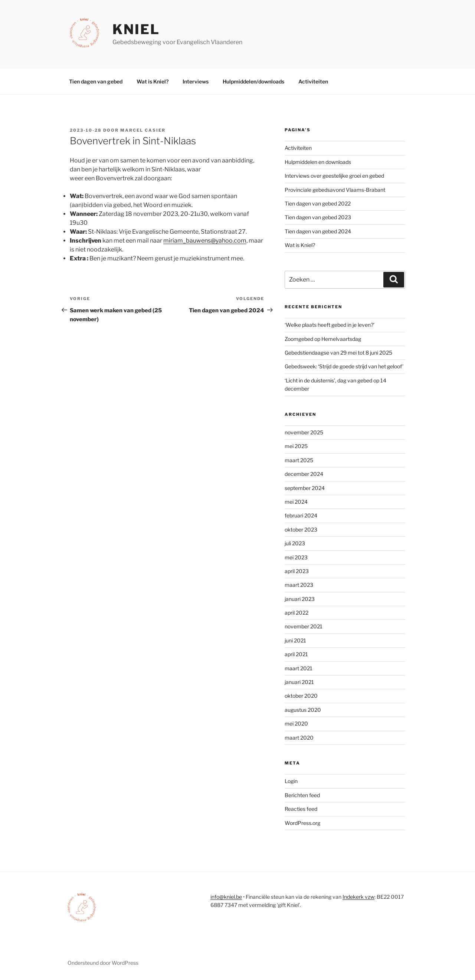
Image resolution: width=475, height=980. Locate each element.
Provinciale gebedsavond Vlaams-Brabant (335, 190)
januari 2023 (300, 599)
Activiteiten (313, 81)
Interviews (196, 81)
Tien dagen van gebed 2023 (318, 217)
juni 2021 (295, 640)
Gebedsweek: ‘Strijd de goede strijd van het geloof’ (344, 366)
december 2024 (304, 474)
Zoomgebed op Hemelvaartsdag (323, 339)
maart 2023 (299, 585)
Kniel (136, 29)
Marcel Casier (143, 130)
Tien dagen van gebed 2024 (318, 231)
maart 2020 (299, 738)
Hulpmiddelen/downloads (253, 81)
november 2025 (304, 432)
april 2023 (297, 571)
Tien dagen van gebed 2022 (318, 203)
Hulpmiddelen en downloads (318, 162)
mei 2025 (296, 446)
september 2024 (305, 488)
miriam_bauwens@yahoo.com (205, 241)
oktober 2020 (301, 696)
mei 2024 (296, 502)
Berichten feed (302, 795)
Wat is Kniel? (153, 81)
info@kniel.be (226, 897)
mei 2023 (296, 557)
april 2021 (296, 654)
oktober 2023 (301, 530)
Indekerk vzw (358, 897)
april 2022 (297, 613)
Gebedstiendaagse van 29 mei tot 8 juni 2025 (338, 353)
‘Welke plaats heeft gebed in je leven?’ (330, 325)
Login (291, 781)
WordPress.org (302, 823)
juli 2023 (295, 543)
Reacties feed (301, 809)
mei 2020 (296, 724)
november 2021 (304, 626)
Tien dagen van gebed (96, 81)
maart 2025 (299, 460)
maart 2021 (299, 668)
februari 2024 (301, 515)
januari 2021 (299, 682)
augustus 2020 (303, 710)
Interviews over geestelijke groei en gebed (334, 176)
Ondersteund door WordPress (103, 963)
